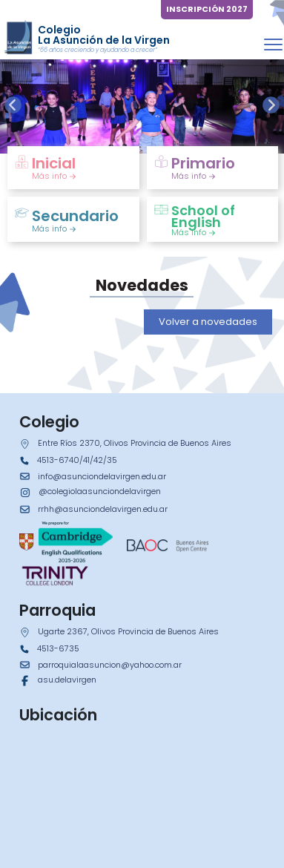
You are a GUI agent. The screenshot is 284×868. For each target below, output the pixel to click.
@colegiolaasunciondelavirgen (100, 491)
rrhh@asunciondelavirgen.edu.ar (103, 509)
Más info (54, 176)
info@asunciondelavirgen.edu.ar (102, 476)
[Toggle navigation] (273, 44)
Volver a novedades (208, 322)
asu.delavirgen (67, 680)
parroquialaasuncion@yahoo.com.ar (110, 665)
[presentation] (13, 105)
